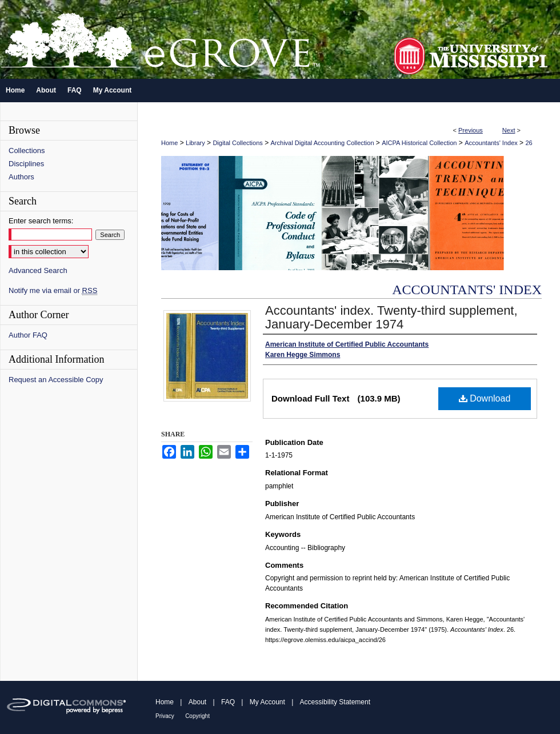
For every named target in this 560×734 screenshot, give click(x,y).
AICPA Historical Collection (419, 143)
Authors (21, 177)
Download (485, 398)
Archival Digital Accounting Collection (323, 143)
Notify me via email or (53, 290)
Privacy (165, 716)
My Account (267, 702)
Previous (471, 130)
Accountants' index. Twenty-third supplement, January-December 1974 (391, 317)
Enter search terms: (41, 221)
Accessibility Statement (335, 702)
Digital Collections (237, 143)
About (197, 702)
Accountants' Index (491, 143)
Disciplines (26, 164)
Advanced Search (38, 270)
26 (529, 143)
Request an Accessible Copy (56, 380)
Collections (27, 151)
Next (509, 130)
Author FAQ (28, 335)
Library (195, 143)
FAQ (228, 702)
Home (169, 143)
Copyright (197, 716)
